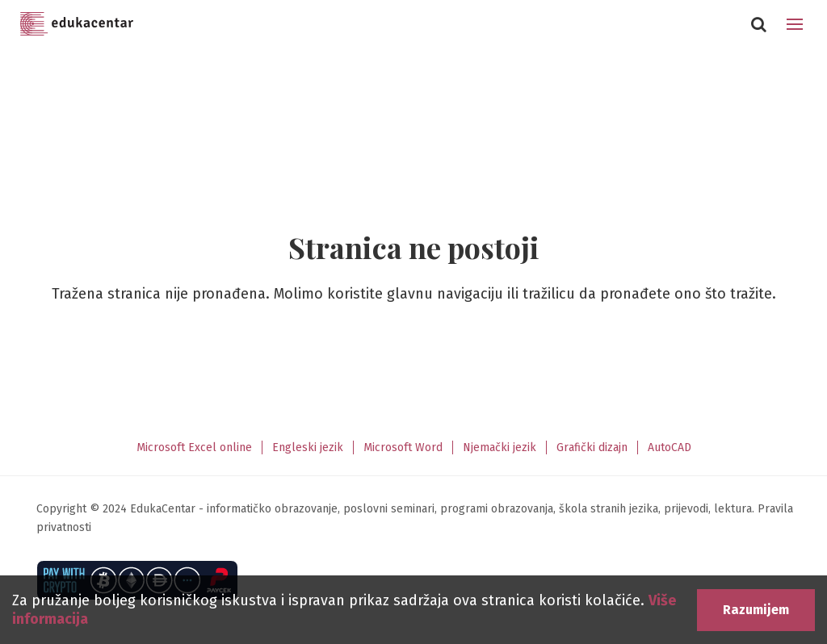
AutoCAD (670, 447)
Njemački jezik (500, 447)
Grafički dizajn (592, 447)
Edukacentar (77, 24)
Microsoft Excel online (194, 447)
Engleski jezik (308, 447)
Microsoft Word (403, 447)
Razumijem (756, 610)
